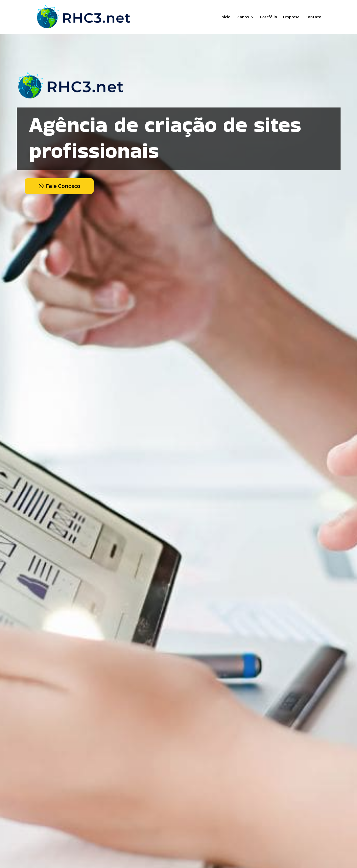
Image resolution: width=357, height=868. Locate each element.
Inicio (225, 17)
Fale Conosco (63, 186)
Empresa (291, 17)
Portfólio (269, 17)
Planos (243, 17)
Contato (313, 17)
